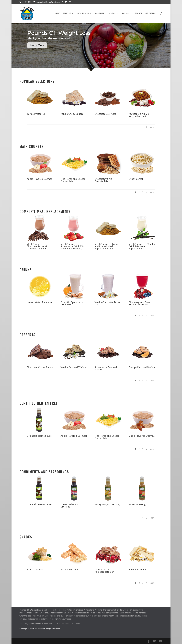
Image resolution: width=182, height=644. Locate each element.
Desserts (27, 335)
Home (57, 13)
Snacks (26, 537)
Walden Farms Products (146, 13)
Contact (126, 13)
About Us (67, 13)
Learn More (37, 45)
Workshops (100, 13)
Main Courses (32, 146)
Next (152, 127)
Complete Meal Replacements (45, 211)
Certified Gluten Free (39, 403)
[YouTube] (70, 2)
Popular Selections (37, 81)
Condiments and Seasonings (44, 472)
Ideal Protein (83, 13)
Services (113, 13)
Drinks (26, 270)
